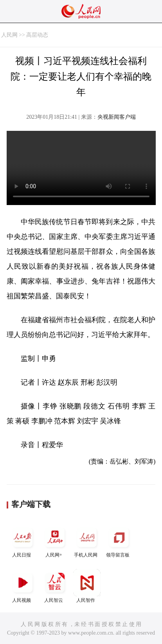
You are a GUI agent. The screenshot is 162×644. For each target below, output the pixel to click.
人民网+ (55, 541)
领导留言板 (119, 541)
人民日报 (23, 541)
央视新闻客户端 (117, 117)
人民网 (9, 35)
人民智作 (87, 586)
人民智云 (55, 586)
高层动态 (37, 35)
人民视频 (23, 586)
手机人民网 (87, 541)
